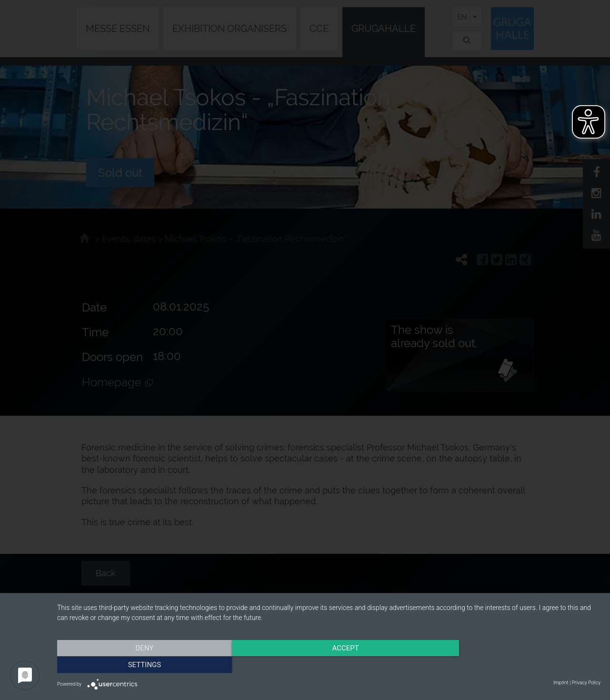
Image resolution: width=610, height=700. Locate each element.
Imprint (561, 683)
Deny (139, 664)
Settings (519, 664)
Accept (329, 664)
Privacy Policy (586, 683)
